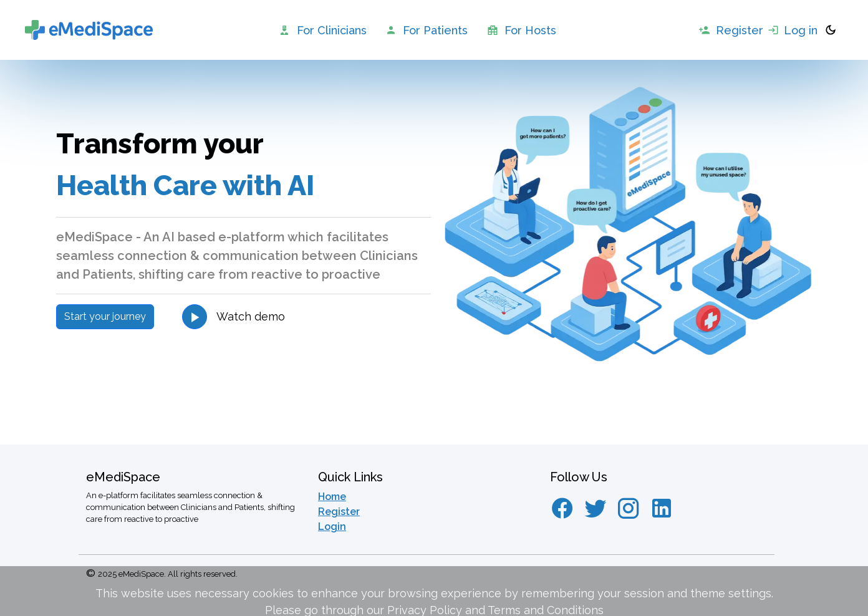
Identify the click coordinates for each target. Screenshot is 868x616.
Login (332, 527)
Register (339, 512)
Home (332, 497)
